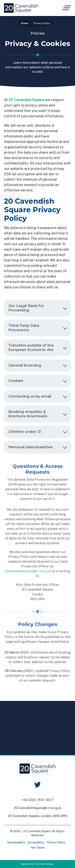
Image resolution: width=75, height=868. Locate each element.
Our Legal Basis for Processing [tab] (38, 308)
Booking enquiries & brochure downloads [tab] (38, 414)
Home (24, 23)
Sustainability (16, 842)
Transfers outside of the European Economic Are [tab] (38, 348)
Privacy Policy (56, 842)
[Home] (21, 8)
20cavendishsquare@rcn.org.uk (28, 571)
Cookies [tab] (38, 381)
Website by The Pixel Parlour (37, 864)
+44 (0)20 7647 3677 (38, 800)
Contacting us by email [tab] (38, 396)
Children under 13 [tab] (38, 432)
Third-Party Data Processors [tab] (38, 328)
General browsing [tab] (38, 365)
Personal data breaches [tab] (38, 447)
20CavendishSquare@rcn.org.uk (38, 808)
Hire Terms (38, 848)
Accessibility (36, 842)
